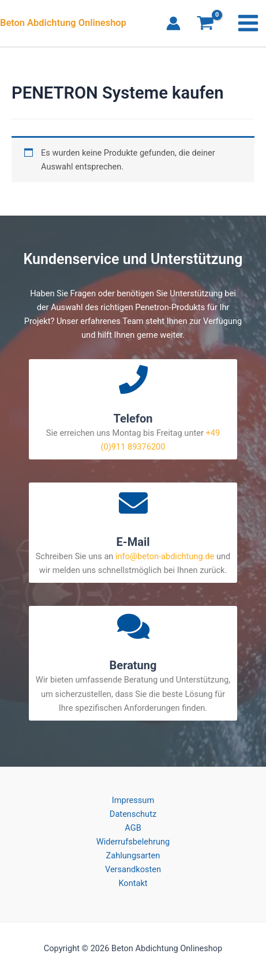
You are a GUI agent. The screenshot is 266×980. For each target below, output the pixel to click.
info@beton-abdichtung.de (165, 556)
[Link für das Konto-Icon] (173, 23)
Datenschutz (133, 814)
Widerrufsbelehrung (133, 842)
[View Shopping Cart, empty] (205, 24)
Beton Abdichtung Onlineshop (63, 23)
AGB (133, 828)
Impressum (133, 800)
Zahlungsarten (133, 855)
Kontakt (133, 883)
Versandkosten (133, 869)
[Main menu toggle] (248, 23)
